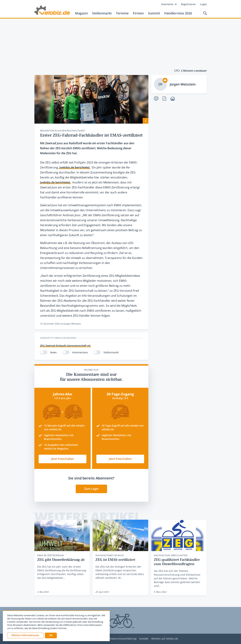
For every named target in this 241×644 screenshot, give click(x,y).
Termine (122, 13)
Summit (154, 13)
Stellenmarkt (102, 13)
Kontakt (144, 639)
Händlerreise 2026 (178, 13)
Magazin (81, 13)
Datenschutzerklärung (123, 639)
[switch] (44, 352)
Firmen (138, 13)
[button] (51, 635)
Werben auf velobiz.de (165, 639)
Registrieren (188, 4)
